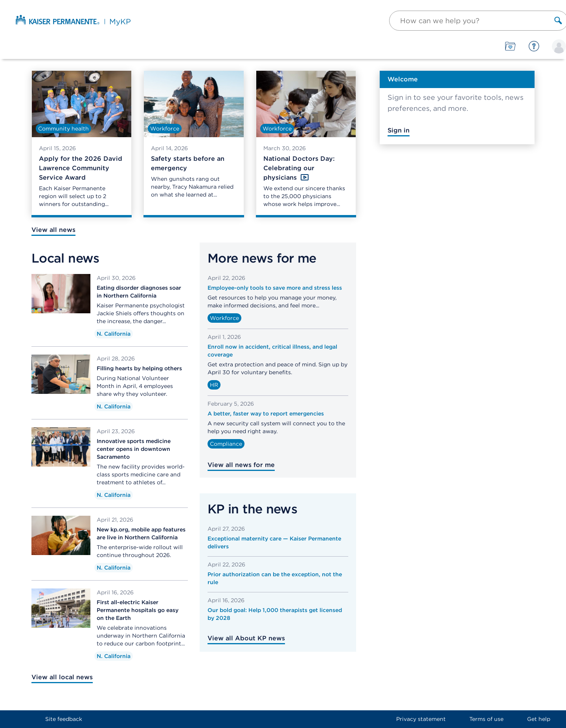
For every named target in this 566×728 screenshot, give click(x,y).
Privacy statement (421, 719)
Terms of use (486, 719)
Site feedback (64, 719)
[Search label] (558, 20)
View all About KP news (246, 638)
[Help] (534, 46)
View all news (53, 230)
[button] (478, 20)
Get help (539, 719)
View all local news (62, 677)
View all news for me (241, 465)
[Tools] (511, 46)
